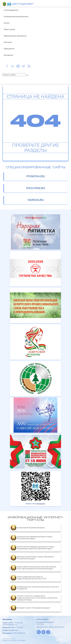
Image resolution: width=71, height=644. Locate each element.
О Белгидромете (11, 10)
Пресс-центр (9, 29)
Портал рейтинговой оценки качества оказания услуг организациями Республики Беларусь (33, 568)
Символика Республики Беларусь (28, 528)
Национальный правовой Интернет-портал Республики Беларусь (32, 538)
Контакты (8, 42)
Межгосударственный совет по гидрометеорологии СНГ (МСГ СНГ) (29, 578)
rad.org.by (36, 188)
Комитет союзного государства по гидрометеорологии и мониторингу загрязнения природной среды (34, 598)
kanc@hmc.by (13, 630)
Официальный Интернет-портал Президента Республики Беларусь (32, 558)
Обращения (9, 49)
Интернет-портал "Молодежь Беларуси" (30, 608)
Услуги (7, 23)
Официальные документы (15, 36)
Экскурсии (8, 55)
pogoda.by (36, 176)
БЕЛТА (23, 640)
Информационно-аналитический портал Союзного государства (35, 588)
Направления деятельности (16, 16)
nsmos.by (36, 200)
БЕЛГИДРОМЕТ (23, 4)
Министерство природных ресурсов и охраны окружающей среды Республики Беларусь (33, 548)
